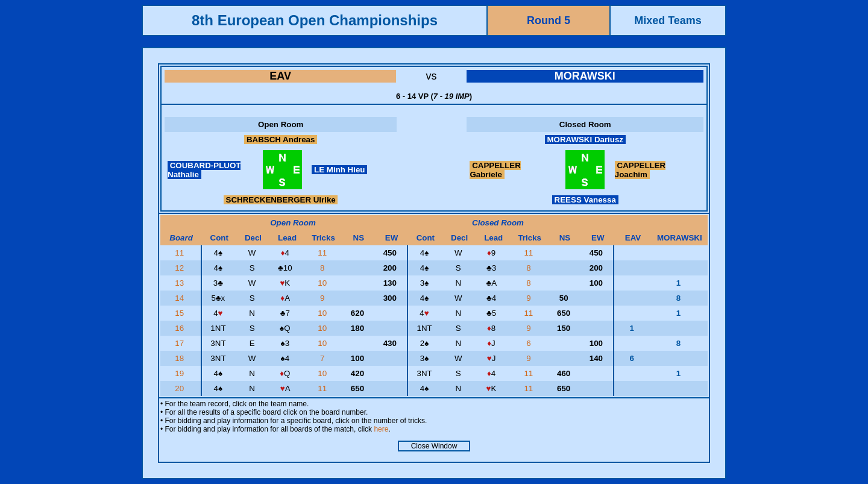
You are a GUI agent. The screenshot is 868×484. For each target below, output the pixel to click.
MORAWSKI (585, 76)
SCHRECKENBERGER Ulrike (281, 200)
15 (181, 313)
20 (181, 388)
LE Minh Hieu (339, 170)
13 (181, 283)
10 (323, 283)
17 (181, 343)
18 (181, 358)
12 (181, 268)
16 (181, 328)
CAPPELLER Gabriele (495, 170)
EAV (280, 76)
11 (181, 253)
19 (181, 373)
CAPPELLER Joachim (640, 170)
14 (181, 298)
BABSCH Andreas (281, 140)
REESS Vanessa (585, 200)
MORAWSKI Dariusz (585, 140)
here (381, 429)
